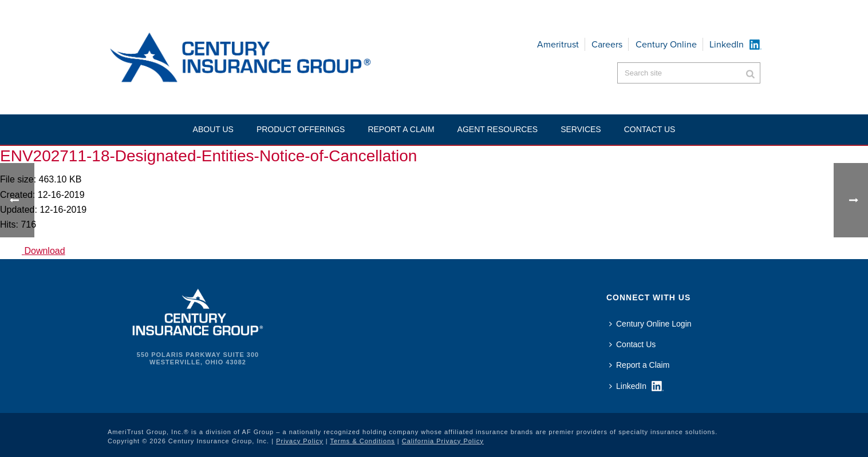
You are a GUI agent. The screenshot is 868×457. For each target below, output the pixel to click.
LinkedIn (727, 44)
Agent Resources (498, 129)
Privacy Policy (299, 441)
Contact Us (632, 344)
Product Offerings (301, 129)
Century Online (666, 44)
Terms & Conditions (362, 441)
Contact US (650, 129)
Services (581, 129)
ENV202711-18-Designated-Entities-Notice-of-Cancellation (208, 156)
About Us (213, 129)
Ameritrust (558, 44)
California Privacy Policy (443, 441)
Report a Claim (401, 129)
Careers (607, 44)
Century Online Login (650, 324)
